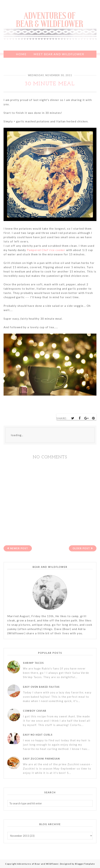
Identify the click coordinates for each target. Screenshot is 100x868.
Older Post (81, 548)
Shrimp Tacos (33, 663)
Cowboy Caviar (35, 711)
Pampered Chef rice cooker (46, 250)
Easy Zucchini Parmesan (41, 759)
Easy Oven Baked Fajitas (41, 687)
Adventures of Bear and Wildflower (38, 864)
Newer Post (19, 548)
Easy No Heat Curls (38, 735)
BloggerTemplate (85, 864)
